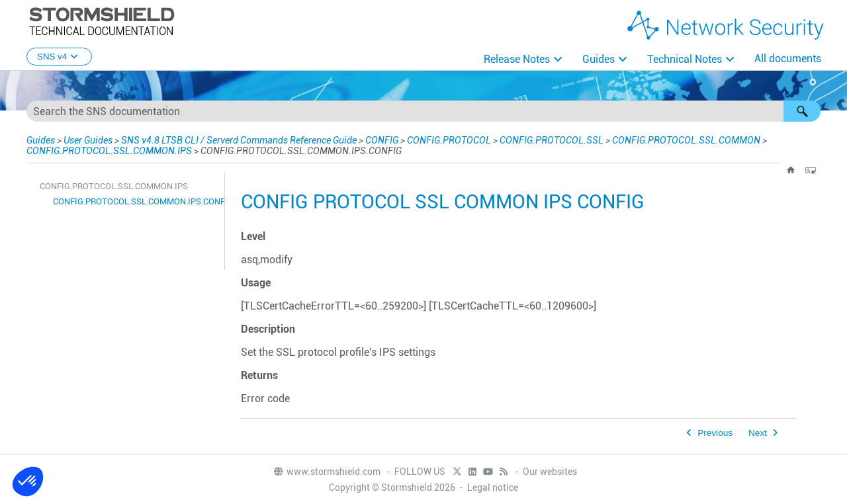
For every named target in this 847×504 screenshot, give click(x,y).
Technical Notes (685, 59)
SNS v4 (59, 57)
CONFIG (382, 140)
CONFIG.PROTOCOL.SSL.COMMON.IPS (109, 151)
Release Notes (517, 59)
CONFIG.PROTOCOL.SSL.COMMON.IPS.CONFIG (135, 201)
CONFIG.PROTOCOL (449, 140)
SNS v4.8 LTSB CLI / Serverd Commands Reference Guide (239, 140)
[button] (802, 111)
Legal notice (493, 487)
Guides (599, 59)
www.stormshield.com (327, 472)
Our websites (550, 472)
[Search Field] (423, 111)
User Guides (88, 140)
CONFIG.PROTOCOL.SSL (552, 140)
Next (758, 433)
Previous (715, 433)
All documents (788, 59)
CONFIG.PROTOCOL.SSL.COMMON (686, 140)
